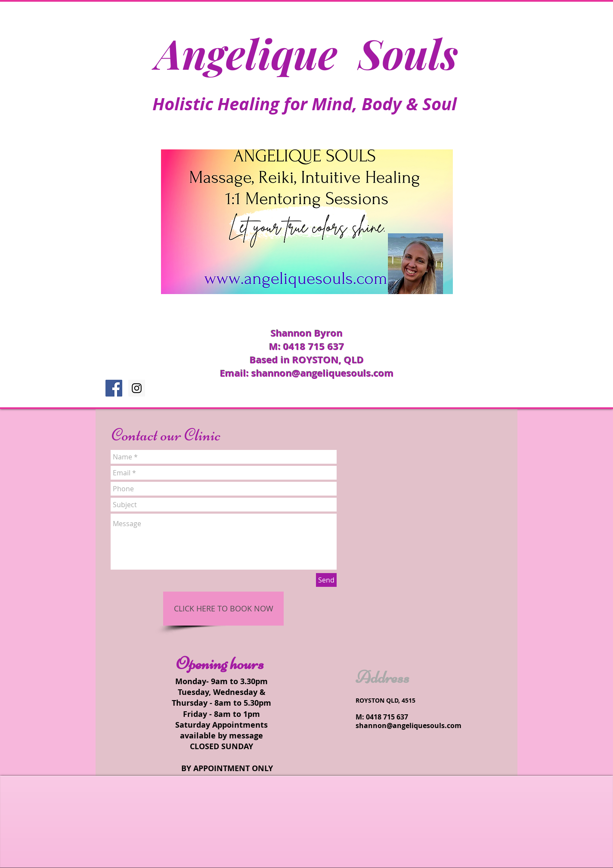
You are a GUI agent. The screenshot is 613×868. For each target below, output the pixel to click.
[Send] (326, 580)
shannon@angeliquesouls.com (323, 373)
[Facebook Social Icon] (114, 388)
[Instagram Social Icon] (137, 388)
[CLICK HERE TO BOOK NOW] (223, 609)
